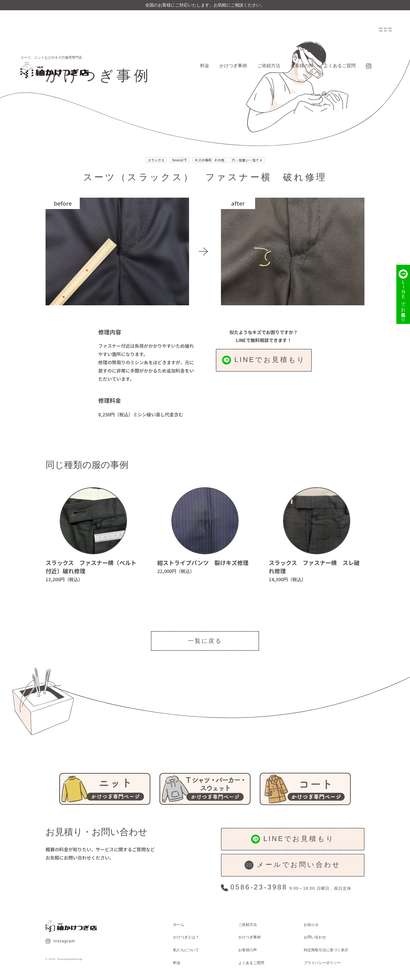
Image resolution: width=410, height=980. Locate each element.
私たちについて (186, 950)
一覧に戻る (205, 641)
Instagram (60, 941)
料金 (205, 66)
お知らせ (311, 925)
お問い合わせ (315, 937)
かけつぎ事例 (233, 66)
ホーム (179, 925)
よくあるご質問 (340, 66)
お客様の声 (302, 66)
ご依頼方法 (269, 66)
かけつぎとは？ (186, 937)
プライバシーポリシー (322, 963)
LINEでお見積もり (264, 360)
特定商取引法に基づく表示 (326, 950)
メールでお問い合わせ (293, 865)
